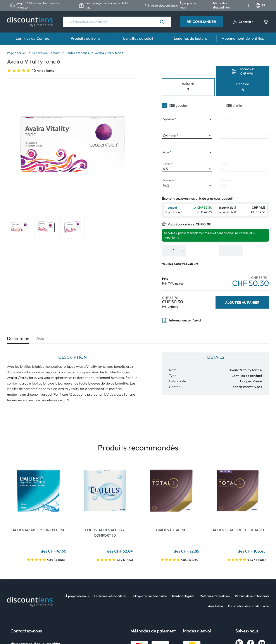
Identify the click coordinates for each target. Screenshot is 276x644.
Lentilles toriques (78, 53)
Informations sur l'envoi (181, 320)
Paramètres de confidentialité (249, 606)
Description (18, 338)
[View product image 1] (20, 227)
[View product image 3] (72, 227)
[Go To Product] (38, 491)
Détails (216, 357)
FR (261, 5)
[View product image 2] (46, 227)
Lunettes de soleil (138, 38)
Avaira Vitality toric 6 (109, 53)
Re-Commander (201, 22)
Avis (40, 338)
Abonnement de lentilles (243, 38)
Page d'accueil (17, 53)
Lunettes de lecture (191, 38)
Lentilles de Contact (33, 38)
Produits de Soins (86, 38)
